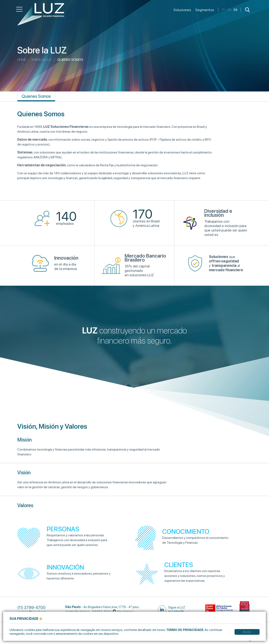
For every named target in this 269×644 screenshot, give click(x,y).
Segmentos (205, 10)
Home (22, 60)
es (235, 10)
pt (223, 10)
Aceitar (247, 632)
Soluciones (182, 10)
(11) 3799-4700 (31, 608)
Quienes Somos (36, 96)
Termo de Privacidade (185, 630)
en (229, 10)
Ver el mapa (123, 612)
